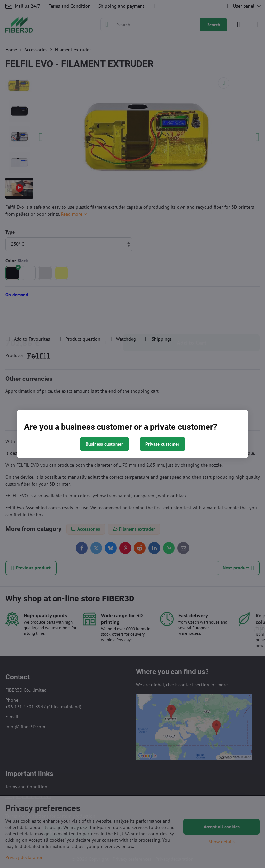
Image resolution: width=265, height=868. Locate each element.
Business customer (104, 444)
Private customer (162, 444)
